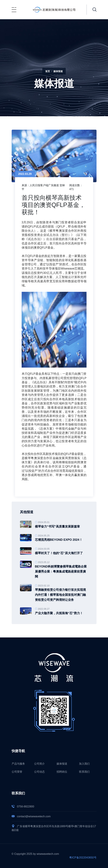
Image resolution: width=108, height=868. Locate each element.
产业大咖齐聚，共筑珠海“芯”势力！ (59, 613)
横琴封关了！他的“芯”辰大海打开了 (59, 553)
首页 (48, 71)
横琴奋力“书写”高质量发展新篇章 (57, 527)
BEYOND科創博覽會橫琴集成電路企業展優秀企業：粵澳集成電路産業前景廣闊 (61, 572)
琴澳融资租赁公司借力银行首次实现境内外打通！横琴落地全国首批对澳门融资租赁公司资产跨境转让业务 (60, 595)
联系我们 (84, 772)
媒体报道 (58, 71)
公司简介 (39, 764)
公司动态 (39, 772)
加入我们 (84, 764)
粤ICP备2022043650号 (83, 858)
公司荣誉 (17, 772)
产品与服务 (18, 764)
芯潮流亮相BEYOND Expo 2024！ (59, 540)
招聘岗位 (62, 772)
